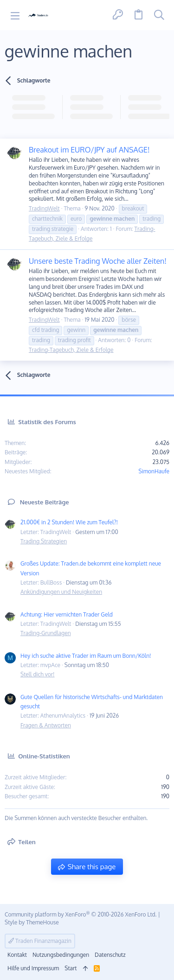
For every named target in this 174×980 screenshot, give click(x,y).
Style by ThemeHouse (32, 922)
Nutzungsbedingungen (61, 955)
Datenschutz (110, 955)
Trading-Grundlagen (46, 633)
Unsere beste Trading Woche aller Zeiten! (98, 261)
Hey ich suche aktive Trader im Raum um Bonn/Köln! (86, 656)
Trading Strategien (44, 541)
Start (71, 968)
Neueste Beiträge (45, 502)
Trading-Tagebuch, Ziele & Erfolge (71, 350)
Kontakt (17, 955)
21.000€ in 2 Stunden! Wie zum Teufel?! (69, 522)
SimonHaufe (154, 471)
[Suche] (159, 15)
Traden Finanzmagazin (40, 941)
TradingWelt (44, 208)
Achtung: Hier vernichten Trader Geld (67, 614)
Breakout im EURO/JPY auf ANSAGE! (89, 150)
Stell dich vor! (38, 674)
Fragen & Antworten (46, 725)
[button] (15, 15)
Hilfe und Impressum (33, 968)
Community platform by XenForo (81, 914)
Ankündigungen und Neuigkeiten (61, 592)
